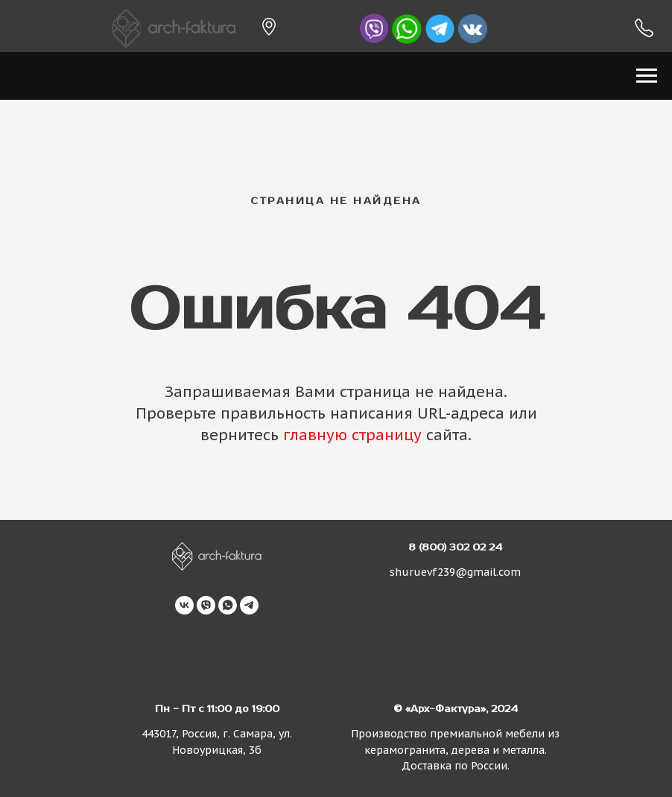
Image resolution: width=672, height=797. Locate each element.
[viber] (206, 605)
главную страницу (352, 435)
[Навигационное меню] (647, 76)
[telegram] (249, 605)
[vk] (184, 605)
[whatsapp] (228, 605)
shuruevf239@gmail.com (455, 572)
